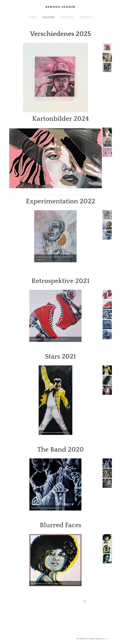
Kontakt (86, 17)
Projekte (67, 17)
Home (33, 17)
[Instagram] (85, 602)
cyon (107, 639)
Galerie (49, 17)
